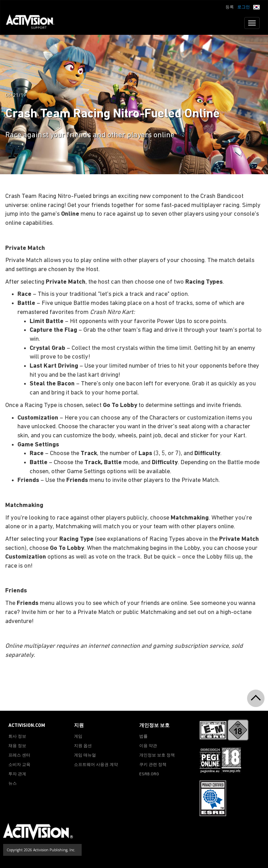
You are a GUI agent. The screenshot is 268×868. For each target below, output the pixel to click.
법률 (143, 737)
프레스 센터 (19, 755)
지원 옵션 (83, 746)
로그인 (244, 7)
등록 (230, 7)
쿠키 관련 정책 (153, 765)
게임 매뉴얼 (85, 755)
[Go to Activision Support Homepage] (34, 23)
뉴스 (13, 784)
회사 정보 (17, 737)
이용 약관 (148, 746)
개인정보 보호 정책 (157, 755)
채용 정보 (17, 746)
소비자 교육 (19, 765)
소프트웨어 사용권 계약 (96, 765)
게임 (78, 737)
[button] (256, 7)
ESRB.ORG (149, 774)
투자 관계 (17, 774)
